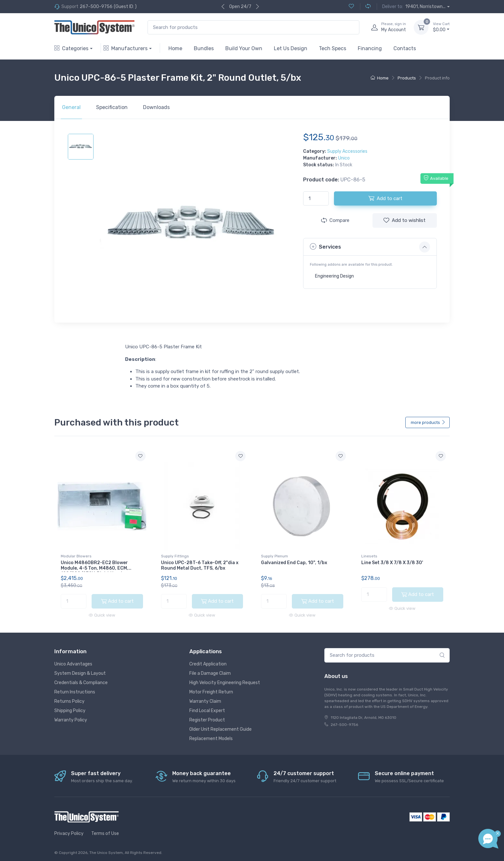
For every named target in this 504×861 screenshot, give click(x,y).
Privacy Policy (69, 831)
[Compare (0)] (365, 7)
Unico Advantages (73, 661)
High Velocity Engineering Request (225, 680)
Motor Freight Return (211, 689)
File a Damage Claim (210, 671)
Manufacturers (126, 48)
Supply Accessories (347, 151)
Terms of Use (105, 831)
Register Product (207, 717)
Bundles (204, 48)
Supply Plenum (274, 556)
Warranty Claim (205, 699)
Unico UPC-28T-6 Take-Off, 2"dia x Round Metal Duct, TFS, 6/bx (200, 565)
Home (175, 48)
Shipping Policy (70, 708)
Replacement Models (211, 736)
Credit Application (208, 661)
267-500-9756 (96, 7)
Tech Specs (333, 48)
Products (407, 78)
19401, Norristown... (425, 7)
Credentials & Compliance (81, 680)
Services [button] (325, 247)
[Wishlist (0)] (351, 7)
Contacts (405, 48)
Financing (370, 48)
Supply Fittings (175, 556)
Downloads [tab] (156, 107)
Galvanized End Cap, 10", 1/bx (294, 563)
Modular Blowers (76, 556)
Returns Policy (69, 699)
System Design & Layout (80, 671)
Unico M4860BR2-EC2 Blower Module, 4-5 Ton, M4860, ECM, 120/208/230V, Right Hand (94, 568)
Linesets (369, 556)
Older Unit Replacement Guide (221, 727)
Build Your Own (244, 48)
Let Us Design (291, 48)
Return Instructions (75, 689)
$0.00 (441, 27)
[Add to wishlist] (140, 456)
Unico (344, 158)
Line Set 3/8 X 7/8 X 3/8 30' (392, 563)
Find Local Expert (207, 708)
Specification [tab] (112, 107)
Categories (71, 48)
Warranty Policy (71, 717)
